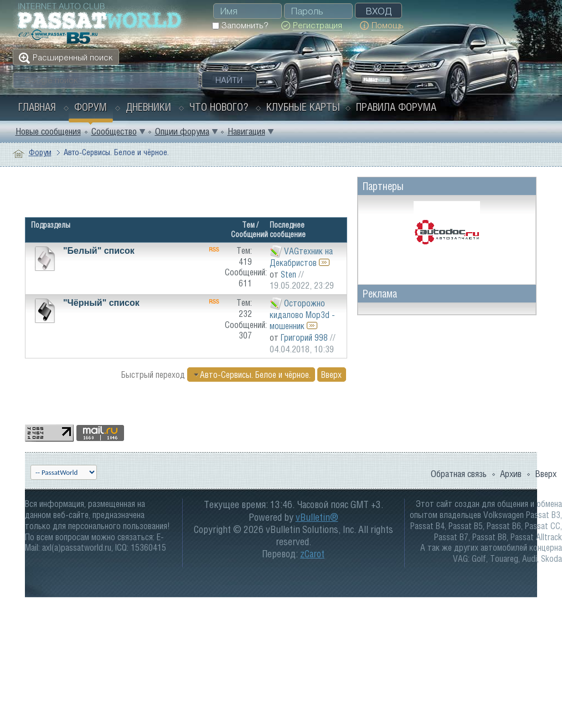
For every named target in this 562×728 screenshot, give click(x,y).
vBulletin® (317, 517)
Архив (511, 474)
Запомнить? (240, 25)
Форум (91, 107)
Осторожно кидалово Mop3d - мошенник (302, 314)
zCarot (312, 554)
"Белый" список (99, 251)
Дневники (148, 107)
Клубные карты (303, 107)
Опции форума (182, 131)
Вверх (331, 375)
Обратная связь (459, 474)
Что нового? (219, 107)
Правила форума (396, 107)
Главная (37, 107)
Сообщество (114, 131)
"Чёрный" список (101, 303)
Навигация (246, 131)
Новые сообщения (48, 131)
